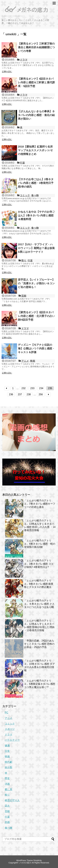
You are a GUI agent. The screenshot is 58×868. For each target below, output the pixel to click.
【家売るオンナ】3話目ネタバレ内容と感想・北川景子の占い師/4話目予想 (36, 316)
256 (41, 394)
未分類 (9, 767)
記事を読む (7, 72)
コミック (25, 195)
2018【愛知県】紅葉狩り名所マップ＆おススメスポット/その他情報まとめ (35, 150)
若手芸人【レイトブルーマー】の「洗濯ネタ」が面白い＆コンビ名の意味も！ (36, 283)
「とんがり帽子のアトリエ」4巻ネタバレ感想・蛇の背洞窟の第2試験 (40, 544)
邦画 (7, 822)
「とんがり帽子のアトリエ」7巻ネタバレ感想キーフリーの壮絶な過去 (40, 504)
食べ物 (35, 195)
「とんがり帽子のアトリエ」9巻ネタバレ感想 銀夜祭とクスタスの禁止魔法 (39, 584)
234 (41, 388)
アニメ (25, 361)
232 (24, 388)
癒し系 (9, 789)
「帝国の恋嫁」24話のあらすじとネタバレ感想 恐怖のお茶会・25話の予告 (39, 644)
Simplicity (37, 860)
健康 (7, 746)
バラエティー (12, 740)
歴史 (7, 778)
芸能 (24, 296)
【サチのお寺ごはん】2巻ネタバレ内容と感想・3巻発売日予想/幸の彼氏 (36, 183)
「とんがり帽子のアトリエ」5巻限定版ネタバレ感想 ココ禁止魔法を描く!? (40, 684)
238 (29, 394)
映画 (33, 361)
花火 (7, 806)
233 (32, 388)
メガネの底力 (25, 863)
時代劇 (9, 762)
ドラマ (24, 60)
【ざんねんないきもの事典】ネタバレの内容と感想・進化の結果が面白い (36, 115)
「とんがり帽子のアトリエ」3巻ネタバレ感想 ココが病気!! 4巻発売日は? (39, 564)
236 (11, 394)
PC (6, 713)
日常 (7, 751)
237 (20, 394)
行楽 (22, 163)
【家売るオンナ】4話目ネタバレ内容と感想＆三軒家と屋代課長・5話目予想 (36, 82)
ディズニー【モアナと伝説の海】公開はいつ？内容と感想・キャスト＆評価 (36, 349)
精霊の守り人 (12, 800)
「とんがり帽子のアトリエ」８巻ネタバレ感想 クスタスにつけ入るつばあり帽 (39, 604)
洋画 (7, 784)
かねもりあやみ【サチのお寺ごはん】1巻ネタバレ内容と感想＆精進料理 (36, 215)
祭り (24, 260)
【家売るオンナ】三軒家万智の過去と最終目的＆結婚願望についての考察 (36, 47)
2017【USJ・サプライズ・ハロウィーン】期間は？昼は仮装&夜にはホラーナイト (36, 248)
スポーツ (10, 729)
